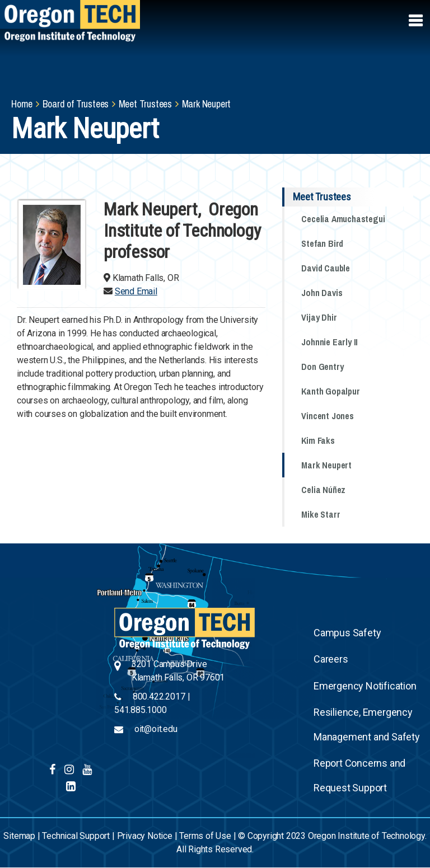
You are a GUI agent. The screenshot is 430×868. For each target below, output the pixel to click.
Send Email (136, 291)
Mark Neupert (326, 465)
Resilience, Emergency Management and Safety (367, 724)
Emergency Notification (365, 686)
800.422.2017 (159, 696)
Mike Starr (321, 514)
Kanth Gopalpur (330, 391)
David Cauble (326, 268)
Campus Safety (347, 633)
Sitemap (19, 836)
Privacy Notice (145, 836)
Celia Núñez (323, 490)
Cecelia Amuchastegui (343, 219)
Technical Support (76, 836)
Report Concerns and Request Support (359, 775)
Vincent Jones (327, 416)
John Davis (322, 293)
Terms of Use (205, 836)
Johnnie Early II (329, 342)
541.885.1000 (141, 710)
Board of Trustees (76, 104)
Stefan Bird (322, 243)
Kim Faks (318, 440)
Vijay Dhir (319, 317)
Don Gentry (322, 367)
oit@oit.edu (156, 729)
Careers (331, 659)
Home (22, 104)
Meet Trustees (145, 104)
